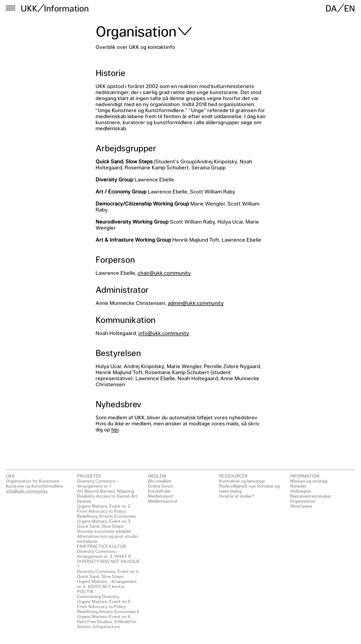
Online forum (161, 486)
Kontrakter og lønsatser (242, 481)
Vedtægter (301, 491)
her (115, 429)
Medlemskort (161, 496)
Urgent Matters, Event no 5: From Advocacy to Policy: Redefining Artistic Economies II (108, 606)
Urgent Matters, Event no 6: (104, 616)
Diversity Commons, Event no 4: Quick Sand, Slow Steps (108, 574)
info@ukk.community (164, 333)
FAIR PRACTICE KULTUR (101, 546)
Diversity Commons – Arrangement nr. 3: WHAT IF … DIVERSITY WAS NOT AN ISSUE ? (108, 559)
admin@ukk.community (196, 303)
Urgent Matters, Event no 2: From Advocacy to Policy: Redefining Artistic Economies (106, 511)
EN (349, 8)
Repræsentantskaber (311, 496)
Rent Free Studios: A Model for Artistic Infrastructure (107, 624)
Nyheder (298, 486)
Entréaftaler (159, 491)
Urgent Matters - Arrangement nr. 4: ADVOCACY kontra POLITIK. (107, 586)
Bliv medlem (160, 481)
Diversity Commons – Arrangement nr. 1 (98, 483)
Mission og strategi (309, 481)
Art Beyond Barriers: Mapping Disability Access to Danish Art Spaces (107, 496)
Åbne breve (301, 506)
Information (66, 8)
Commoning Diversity (98, 596)
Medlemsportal (163, 501)
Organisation (303, 501)
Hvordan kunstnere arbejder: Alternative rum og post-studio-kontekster (108, 536)
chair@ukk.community (164, 273)
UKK (29, 8)
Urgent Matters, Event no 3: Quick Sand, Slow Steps (104, 524)
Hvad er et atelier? (237, 496)
